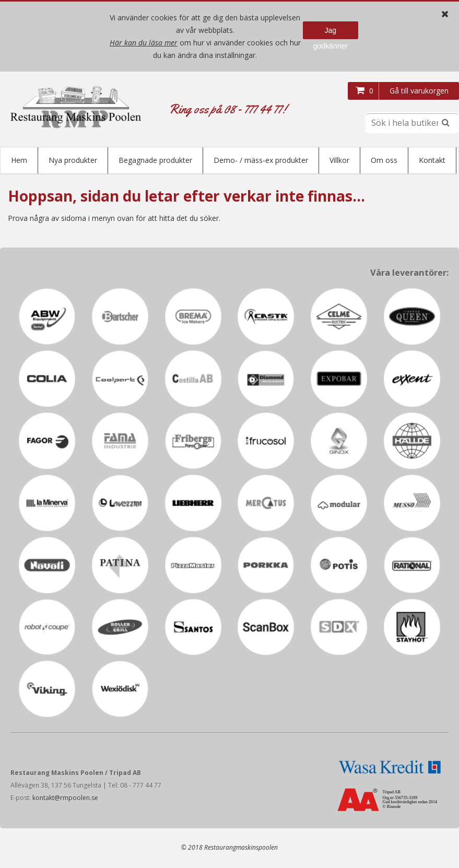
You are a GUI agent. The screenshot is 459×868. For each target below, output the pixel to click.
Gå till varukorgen (419, 91)
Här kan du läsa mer (144, 43)
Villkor (339, 160)
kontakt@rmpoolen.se (65, 799)
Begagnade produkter (155, 160)
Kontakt (432, 160)
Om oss (384, 160)
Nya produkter (73, 160)
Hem (19, 160)
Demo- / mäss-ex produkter (261, 160)
